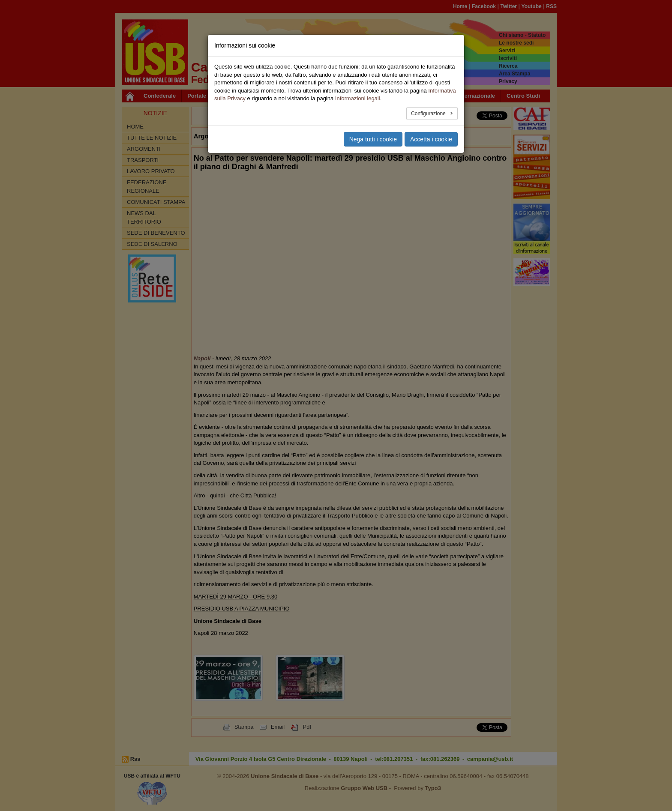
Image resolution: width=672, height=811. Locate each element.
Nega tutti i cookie (373, 139)
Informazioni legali (358, 98)
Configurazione (429, 114)
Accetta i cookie (431, 139)
